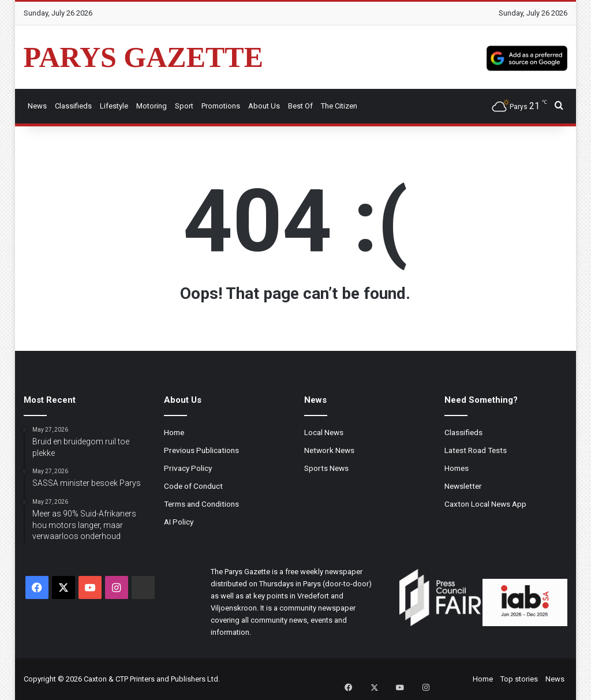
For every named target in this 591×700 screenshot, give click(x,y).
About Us (264, 106)
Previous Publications (201, 450)
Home (174, 432)
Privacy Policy (188, 468)
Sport (184, 106)
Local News (324, 432)
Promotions (221, 106)
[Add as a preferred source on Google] (527, 57)
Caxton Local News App (485, 504)
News (37, 106)
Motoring (152, 106)
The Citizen (339, 106)
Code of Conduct (193, 486)
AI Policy (179, 522)
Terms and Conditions (201, 504)
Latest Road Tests (476, 450)
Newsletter (463, 486)
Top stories (519, 679)
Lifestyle (114, 106)
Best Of (300, 106)
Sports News (326, 468)
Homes (457, 468)
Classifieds (73, 106)
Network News (329, 450)
